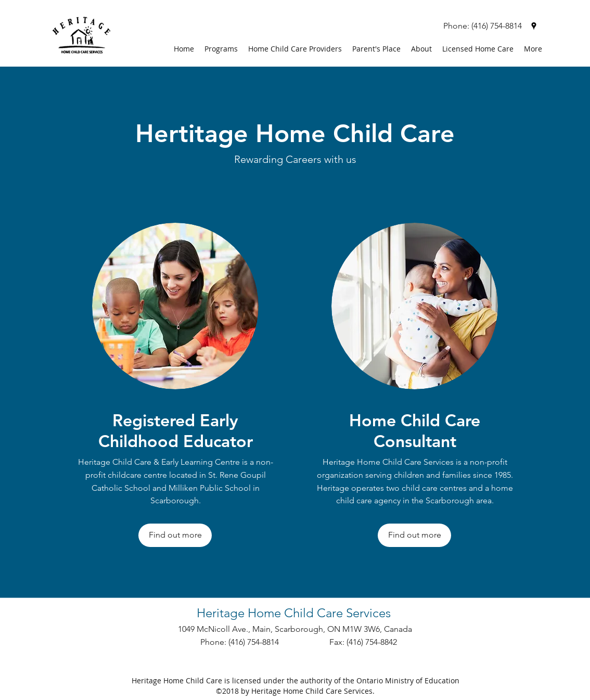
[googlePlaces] (534, 26)
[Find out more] (175, 535)
